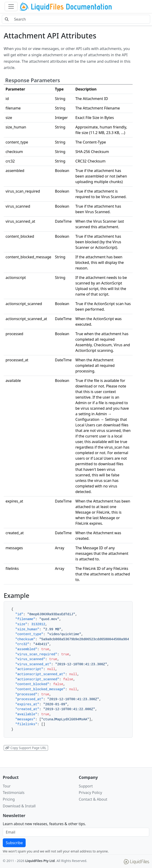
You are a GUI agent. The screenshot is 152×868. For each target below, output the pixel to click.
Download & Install (19, 806)
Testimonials (14, 793)
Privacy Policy (90, 793)
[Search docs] (81, 19)
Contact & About (93, 799)
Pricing (9, 799)
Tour (7, 786)
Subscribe (14, 843)
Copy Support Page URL (26, 748)
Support (86, 786)
